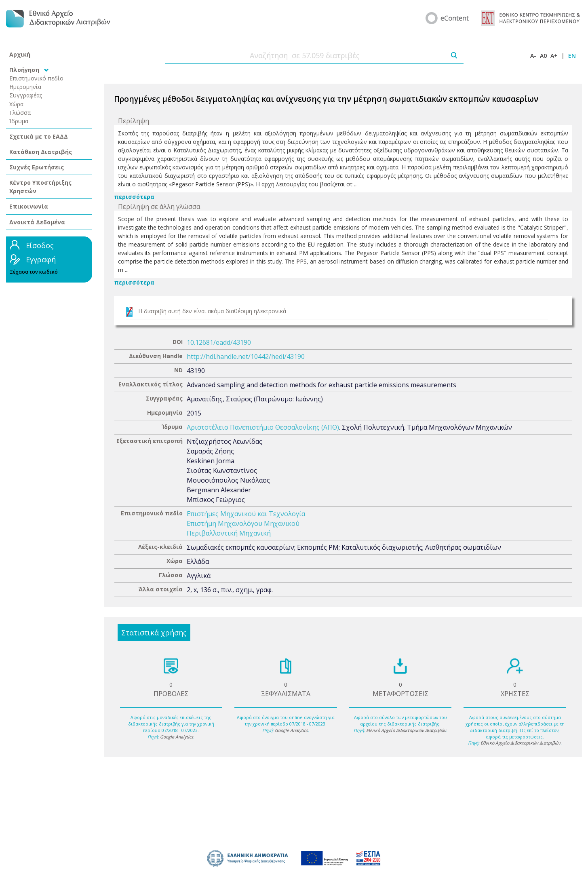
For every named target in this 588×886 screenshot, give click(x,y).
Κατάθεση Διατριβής (41, 152)
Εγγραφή (41, 259)
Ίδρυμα (19, 121)
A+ (554, 56)
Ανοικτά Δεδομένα (37, 222)
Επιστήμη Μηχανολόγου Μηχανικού (243, 523)
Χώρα (16, 104)
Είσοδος (40, 245)
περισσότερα (134, 197)
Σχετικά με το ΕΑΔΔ (39, 136)
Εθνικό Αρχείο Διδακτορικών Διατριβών (406, 730)
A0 (543, 56)
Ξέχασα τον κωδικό (34, 272)
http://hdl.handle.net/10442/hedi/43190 (246, 357)
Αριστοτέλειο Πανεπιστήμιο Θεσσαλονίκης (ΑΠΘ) (263, 427)
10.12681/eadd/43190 (219, 342)
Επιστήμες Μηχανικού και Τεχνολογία (246, 514)
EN (572, 56)
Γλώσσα (20, 113)
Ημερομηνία (25, 87)
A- (533, 56)
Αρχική (20, 54)
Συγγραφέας (26, 95)
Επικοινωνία (29, 206)
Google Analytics (177, 737)
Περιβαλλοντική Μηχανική (229, 533)
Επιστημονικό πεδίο (36, 78)
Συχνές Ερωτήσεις (37, 167)
